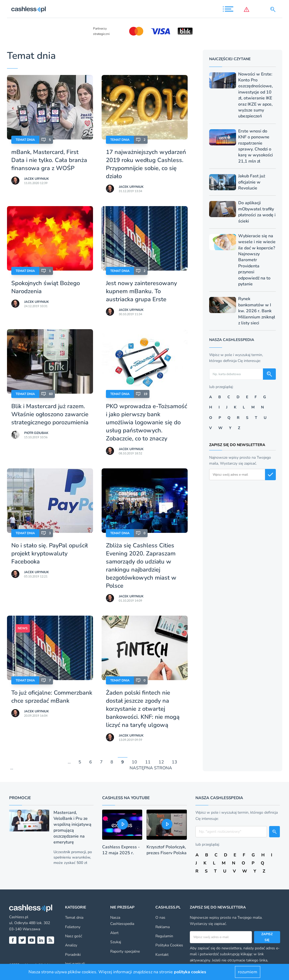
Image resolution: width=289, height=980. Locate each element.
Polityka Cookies (169, 945)
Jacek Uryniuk (37, 179)
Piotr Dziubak (36, 433)
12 (161, 762)
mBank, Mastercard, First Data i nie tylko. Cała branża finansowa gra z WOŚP (49, 160)
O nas (160, 918)
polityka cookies (190, 972)
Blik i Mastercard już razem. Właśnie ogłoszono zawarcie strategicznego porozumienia (50, 414)
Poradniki (73, 955)
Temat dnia (25, 140)
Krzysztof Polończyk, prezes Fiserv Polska (167, 850)
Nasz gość (74, 936)
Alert (114, 933)
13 (174, 762)
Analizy (71, 945)
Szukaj (116, 942)
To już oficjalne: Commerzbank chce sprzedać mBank (52, 697)
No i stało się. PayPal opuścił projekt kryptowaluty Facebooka (50, 554)
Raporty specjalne (125, 951)
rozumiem (248, 972)
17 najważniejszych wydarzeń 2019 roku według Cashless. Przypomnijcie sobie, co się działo (146, 164)
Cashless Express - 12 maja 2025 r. (121, 850)
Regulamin (164, 936)
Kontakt (162, 955)
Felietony (73, 927)
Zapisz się (267, 937)
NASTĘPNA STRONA (151, 768)
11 (148, 762)
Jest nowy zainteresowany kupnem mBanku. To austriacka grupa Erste (141, 291)
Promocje (20, 798)
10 (134, 762)
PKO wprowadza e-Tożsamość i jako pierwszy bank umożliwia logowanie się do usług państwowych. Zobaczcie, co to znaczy (147, 422)
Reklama (163, 927)
